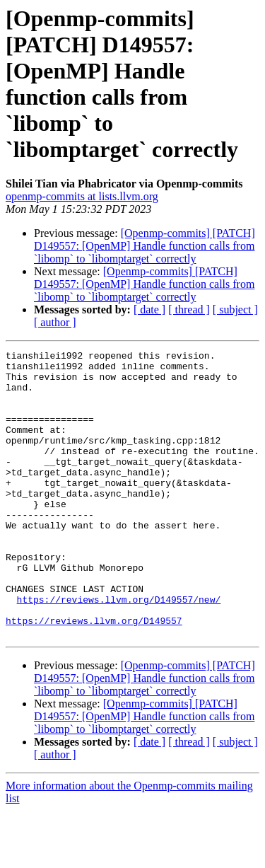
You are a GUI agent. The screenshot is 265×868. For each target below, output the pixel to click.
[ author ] (55, 322)
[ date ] (149, 309)
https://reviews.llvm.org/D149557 (94, 676)
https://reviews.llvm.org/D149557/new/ (119, 650)
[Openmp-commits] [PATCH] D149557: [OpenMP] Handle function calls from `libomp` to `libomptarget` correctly (145, 246)
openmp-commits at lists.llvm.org (82, 196)
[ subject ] (235, 309)
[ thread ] (189, 309)
